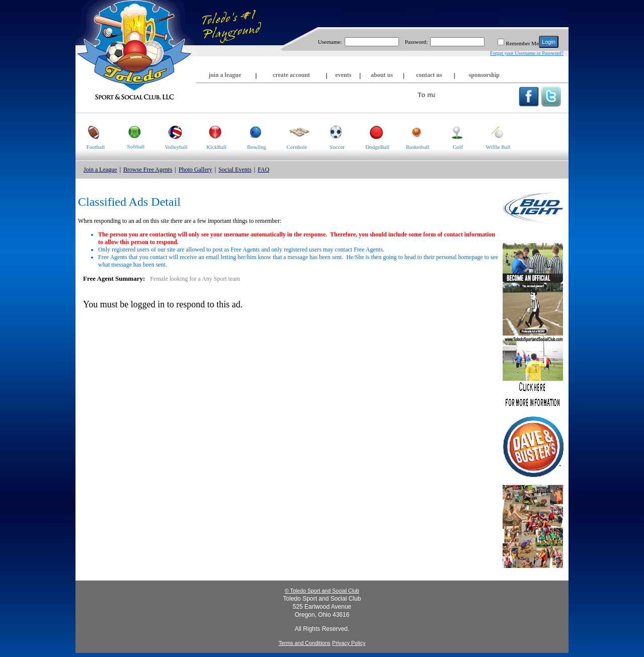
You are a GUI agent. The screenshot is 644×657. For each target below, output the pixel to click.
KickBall (211, 132)
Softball (130, 131)
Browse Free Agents (148, 170)
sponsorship (484, 75)
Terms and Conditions (305, 643)
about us (382, 75)
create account (291, 75)
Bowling (251, 132)
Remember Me (522, 43)
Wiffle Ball (494, 132)
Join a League (100, 170)
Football (90, 132)
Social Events (235, 170)
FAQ (263, 170)
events (343, 75)
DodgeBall (373, 132)
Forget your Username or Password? (527, 53)
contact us (429, 75)
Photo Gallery (195, 170)
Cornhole (293, 132)
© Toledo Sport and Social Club (322, 591)
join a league (225, 75)
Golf (451, 132)
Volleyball (172, 132)
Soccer (331, 132)
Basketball (413, 132)
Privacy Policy (349, 643)
